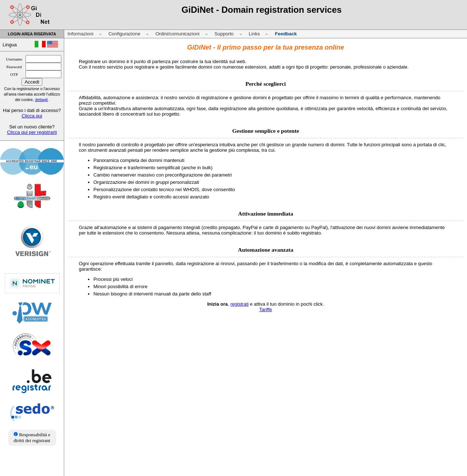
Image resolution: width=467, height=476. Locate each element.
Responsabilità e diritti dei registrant (32, 438)
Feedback (286, 34)
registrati (240, 304)
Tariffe (265, 309)
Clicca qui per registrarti (32, 132)
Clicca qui (32, 116)
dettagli (41, 100)
